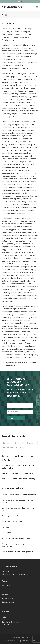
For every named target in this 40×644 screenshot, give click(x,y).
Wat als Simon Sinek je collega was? (18, 473)
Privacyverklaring (11, 641)
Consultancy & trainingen (11, 622)
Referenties (6, 624)
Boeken (5, 618)
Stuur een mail (9, 602)
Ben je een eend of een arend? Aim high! (19, 479)
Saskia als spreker (8, 620)
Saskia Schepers (13, 7)
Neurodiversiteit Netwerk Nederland (17, 574)
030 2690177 (9, 599)
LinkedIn (8, 571)
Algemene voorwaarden (27, 641)
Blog (4, 616)
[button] (37, 7)
